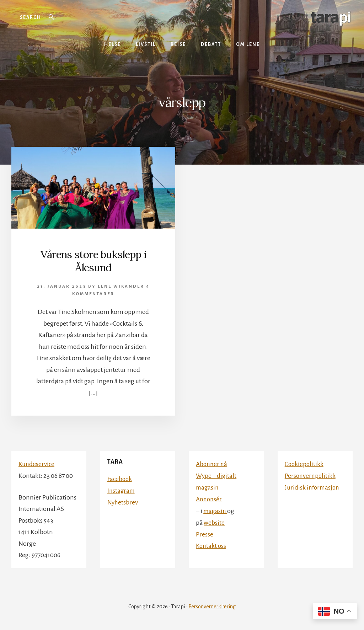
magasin (216, 510)
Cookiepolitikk (305, 464)
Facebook (120, 478)
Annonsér (210, 498)
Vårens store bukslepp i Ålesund (93, 261)
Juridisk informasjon (313, 487)
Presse (205, 533)
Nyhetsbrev (123, 501)
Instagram (122, 490)
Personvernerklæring (212, 606)
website (214, 521)
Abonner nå (212, 464)
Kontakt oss (212, 544)
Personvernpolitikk (311, 475)
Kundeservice (37, 464)
